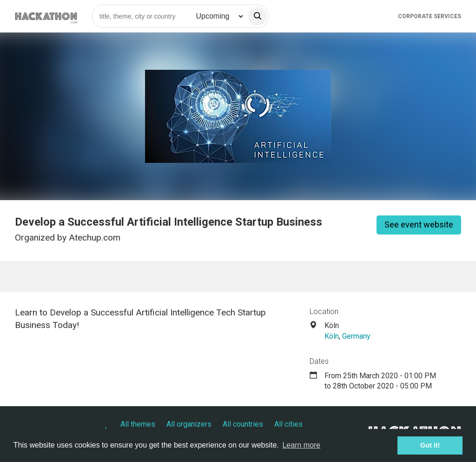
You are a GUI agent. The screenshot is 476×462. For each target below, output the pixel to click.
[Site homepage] (46, 16)
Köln (332, 336)
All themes (138, 424)
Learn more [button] (301, 445)
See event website (419, 224)
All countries (243, 424)
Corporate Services (430, 16)
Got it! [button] (430, 445)
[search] (258, 16)
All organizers (189, 424)
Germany (356, 336)
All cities (288, 424)
